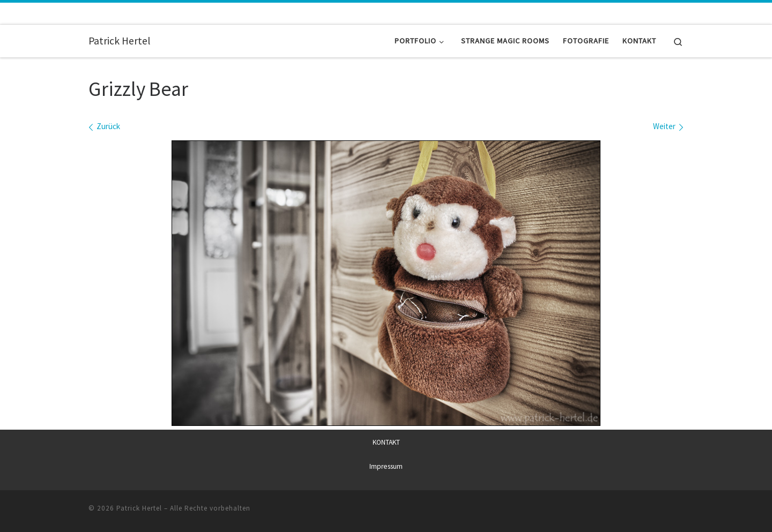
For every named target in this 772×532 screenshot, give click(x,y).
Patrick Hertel (139, 508)
